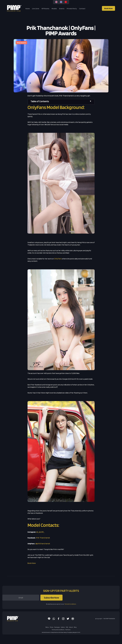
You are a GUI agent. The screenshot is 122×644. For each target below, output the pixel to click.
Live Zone (36, 9)
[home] (14, 8)
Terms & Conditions (70, 604)
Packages (57, 627)
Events (62, 9)
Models (54, 9)
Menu (47, 627)
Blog (75, 627)
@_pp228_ (41, 532)
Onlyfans (58, 259)
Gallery (63, 627)
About (71, 627)
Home (28, 9)
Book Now (108, 8)
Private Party (72, 9)
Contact (82, 9)
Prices (52, 627)
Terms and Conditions (58, 630)
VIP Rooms (45, 9)
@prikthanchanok (43, 544)
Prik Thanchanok (43, 538)
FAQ (67, 627)
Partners (68, 630)
